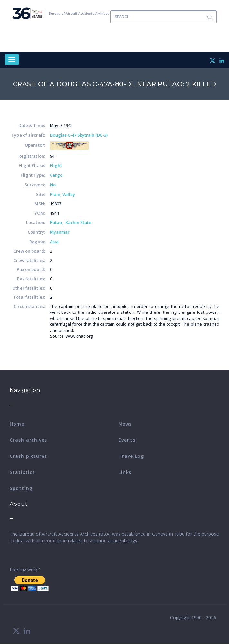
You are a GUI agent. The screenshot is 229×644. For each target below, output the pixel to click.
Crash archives (28, 440)
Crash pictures (28, 456)
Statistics (22, 472)
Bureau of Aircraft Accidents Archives (79, 14)
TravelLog (131, 456)
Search (210, 17)
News (125, 424)
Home (17, 424)
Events (127, 440)
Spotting (21, 488)
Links (125, 472)
